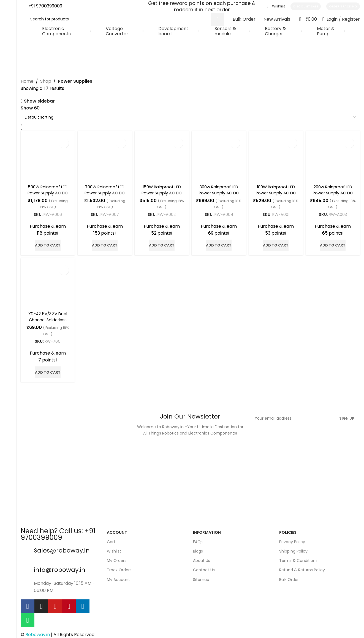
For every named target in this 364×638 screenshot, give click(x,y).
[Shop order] (190, 117)
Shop (46, 81)
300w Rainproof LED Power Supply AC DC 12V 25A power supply (219, 194)
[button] (47, 243)
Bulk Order (289, 578)
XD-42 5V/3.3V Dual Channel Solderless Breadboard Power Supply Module (47, 321)
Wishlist (114, 549)
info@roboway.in (60, 568)
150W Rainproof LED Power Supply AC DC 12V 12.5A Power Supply (162, 194)
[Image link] (75, 465)
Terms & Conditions (298, 559)
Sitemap (201, 578)
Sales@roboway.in (62, 549)
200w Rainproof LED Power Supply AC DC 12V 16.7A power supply (334, 194)
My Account (118, 578)
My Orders (117, 559)
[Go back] (28, 44)
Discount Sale (306, 6)
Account (117, 530)
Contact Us (204, 568)
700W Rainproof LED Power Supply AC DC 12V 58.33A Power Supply (104, 194)
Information (207, 530)
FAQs (198, 540)
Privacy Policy (292, 540)
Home (27, 81)
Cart (111, 540)
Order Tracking (343, 6)
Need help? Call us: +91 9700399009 (58, 532)
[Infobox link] (41, 6)
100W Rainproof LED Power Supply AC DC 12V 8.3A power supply (276, 194)
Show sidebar (39, 101)
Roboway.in (38, 633)
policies (288, 530)
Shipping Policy (293, 549)
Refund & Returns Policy (302, 568)
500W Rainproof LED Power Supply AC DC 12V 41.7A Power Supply (47, 194)
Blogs (198, 549)
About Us (202, 559)
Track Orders (119, 568)
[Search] (125, 19)
